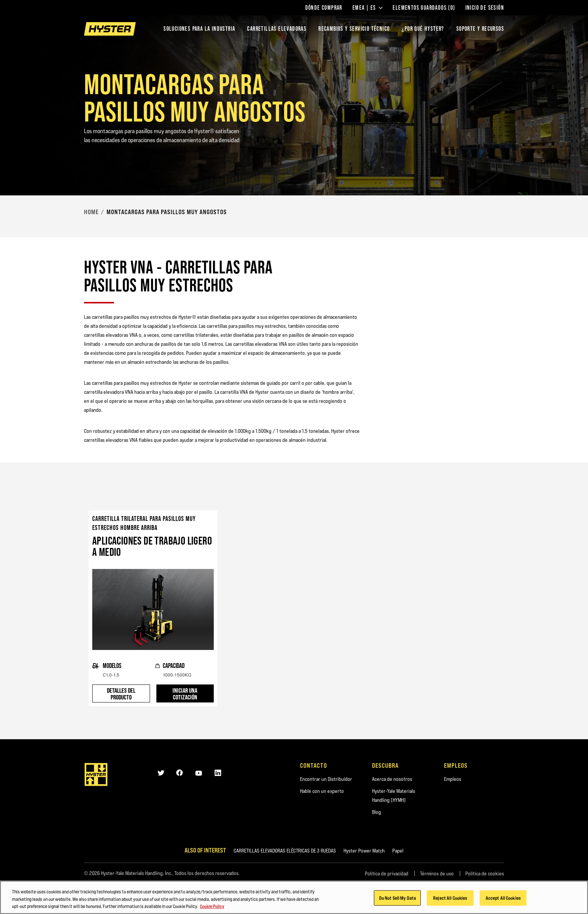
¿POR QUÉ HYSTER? (423, 29)
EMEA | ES (368, 8)
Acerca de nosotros (392, 779)
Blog (376, 812)
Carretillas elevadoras (277, 29)
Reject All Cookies (450, 902)
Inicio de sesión (485, 8)
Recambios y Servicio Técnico (354, 29)
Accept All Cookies (503, 902)
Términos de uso (437, 873)
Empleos (453, 779)
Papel (398, 851)
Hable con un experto (322, 791)
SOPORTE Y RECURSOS (480, 29)
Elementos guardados (424, 8)
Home (91, 212)
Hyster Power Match (364, 851)
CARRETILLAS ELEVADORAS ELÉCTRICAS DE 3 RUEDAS (285, 851)
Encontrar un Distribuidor (326, 779)
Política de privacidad (387, 873)
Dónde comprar (324, 8)
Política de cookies (485, 873)
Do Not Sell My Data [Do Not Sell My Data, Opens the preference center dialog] (397, 902)
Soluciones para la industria (199, 29)
